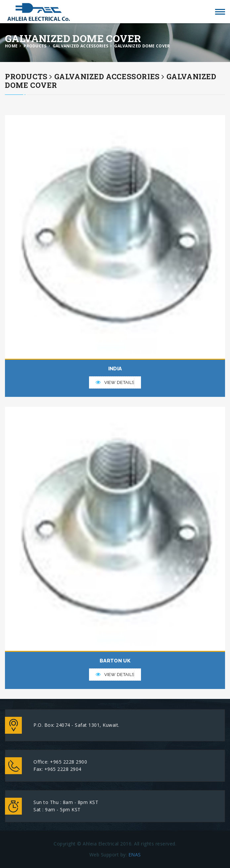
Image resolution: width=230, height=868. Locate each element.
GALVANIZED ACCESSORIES (81, 46)
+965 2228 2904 (63, 769)
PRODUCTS (35, 46)
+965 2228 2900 (69, 762)
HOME (11, 46)
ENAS (135, 855)
